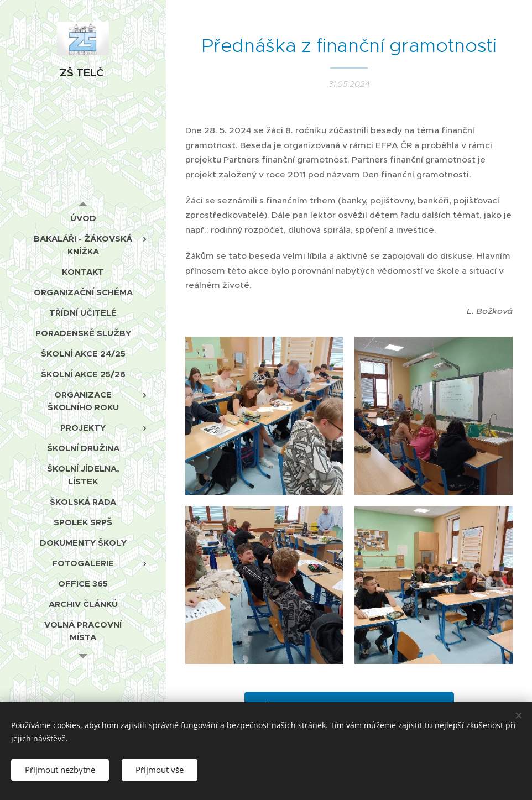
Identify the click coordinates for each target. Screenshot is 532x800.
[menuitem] (83, 218)
